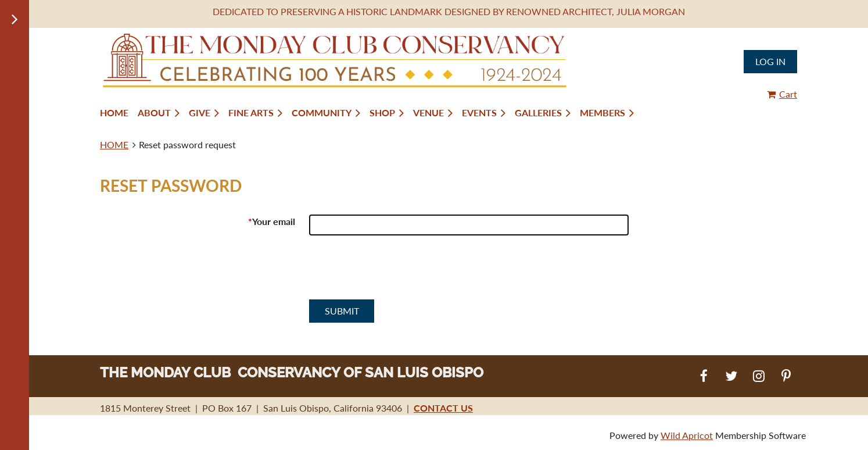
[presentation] (397, 272)
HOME (114, 144)
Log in (770, 61)
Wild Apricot (687, 435)
